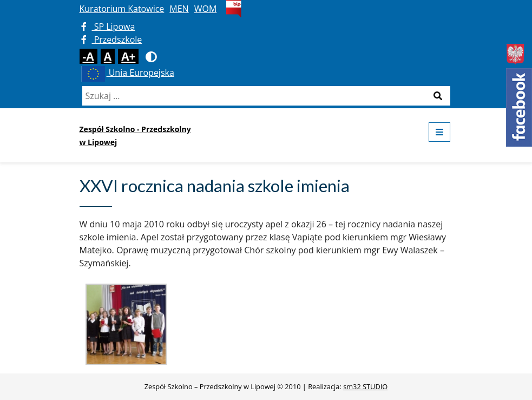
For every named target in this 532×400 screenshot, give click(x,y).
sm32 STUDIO (365, 386)
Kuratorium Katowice (122, 9)
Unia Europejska (127, 73)
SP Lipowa (108, 27)
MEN (179, 9)
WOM (206, 9)
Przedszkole (112, 40)
